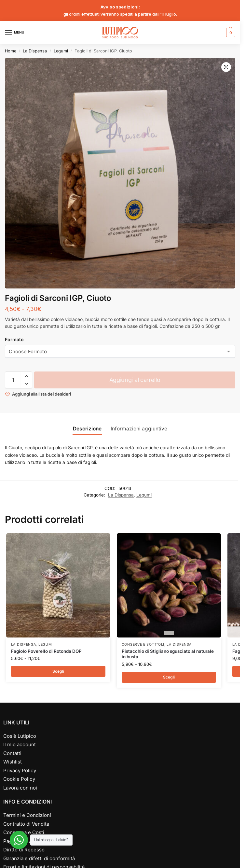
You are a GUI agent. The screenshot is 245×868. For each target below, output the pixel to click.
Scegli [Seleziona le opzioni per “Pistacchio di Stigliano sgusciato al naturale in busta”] (169, 677)
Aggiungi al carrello (135, 380)
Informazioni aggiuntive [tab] (139, 429)
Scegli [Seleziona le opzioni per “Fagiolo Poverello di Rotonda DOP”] (58, 671)
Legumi (61, 51)
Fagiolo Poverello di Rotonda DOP (46, 651)
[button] (230, 33)
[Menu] (15, 33)
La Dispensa (35, 51)
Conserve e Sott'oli (143, 644)
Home (11, 51)
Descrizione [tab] (87, 429)
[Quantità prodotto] (13, 380)
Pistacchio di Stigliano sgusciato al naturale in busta (168, 654)
